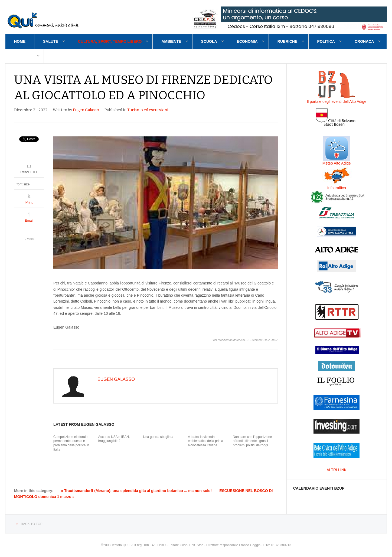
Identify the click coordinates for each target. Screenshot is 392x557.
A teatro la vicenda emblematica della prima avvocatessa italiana (205, 441)
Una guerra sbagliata (158, 437)
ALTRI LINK (337, 470)
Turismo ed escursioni (148, 110)
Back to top (32, 524)
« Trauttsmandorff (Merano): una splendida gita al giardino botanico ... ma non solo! (136, 491)
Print (29, 202)
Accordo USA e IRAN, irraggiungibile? (114, 439)
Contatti (23, 56)
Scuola (209, 41)
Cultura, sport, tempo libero (110, 41)
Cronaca (364, 41)
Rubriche (288, 41)
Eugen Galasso (86, 110)
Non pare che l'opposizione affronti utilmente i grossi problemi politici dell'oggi (252, 441)
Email (29, 220)
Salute (51, 41)
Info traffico (337, 188)
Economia (247, 41)
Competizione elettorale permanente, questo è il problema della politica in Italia (71, 443)
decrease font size (34, 183)
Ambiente (171, 41)
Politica (326, 41)
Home (20, 41)
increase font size (39, 183)
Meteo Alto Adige (337, 163)
